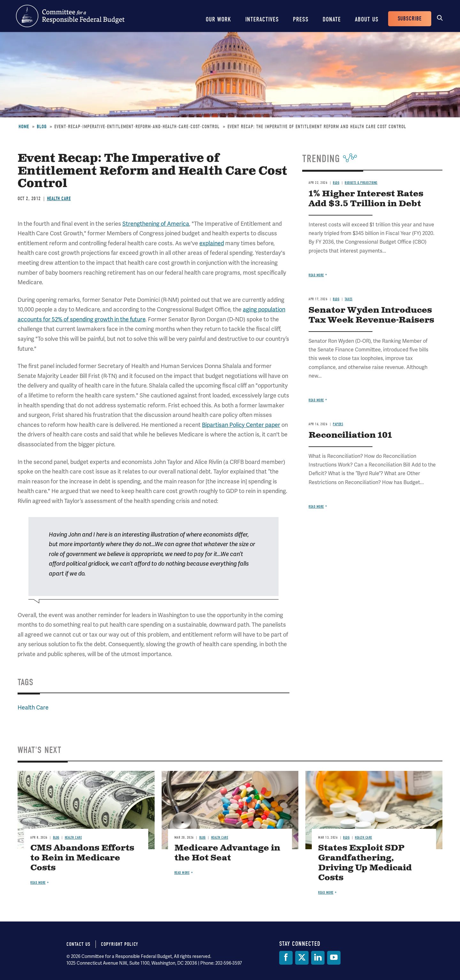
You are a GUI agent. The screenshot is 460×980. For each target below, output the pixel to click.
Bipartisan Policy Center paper (241, 425)
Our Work (218, 19)
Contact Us (78, 944)
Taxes (349, 299)
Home (24, 127)
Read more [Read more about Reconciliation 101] (316, 507)
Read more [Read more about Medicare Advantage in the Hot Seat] (182, 873)
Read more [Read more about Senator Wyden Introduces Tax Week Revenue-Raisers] (316, 400)
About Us (367, 19)
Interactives (262, 19)
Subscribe (410, 19)
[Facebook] (286, 958)
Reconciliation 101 (350, 435)
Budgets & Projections (361, 183)
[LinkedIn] (318, 958)
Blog (42, 127)
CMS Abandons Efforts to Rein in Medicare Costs (82, 858)
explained (212, 243)
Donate (332, 19)
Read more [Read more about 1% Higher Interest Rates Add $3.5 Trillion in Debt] (316, 275)
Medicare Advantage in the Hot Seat (227, 853)
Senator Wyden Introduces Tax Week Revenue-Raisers (371, 315)
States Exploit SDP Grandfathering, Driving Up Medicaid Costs (365, 863)
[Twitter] (302, 958)
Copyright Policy (120, 944)
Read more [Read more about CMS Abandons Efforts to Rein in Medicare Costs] (38, 883)
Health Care (59, 199)
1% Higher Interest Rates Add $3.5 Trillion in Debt (366, 199)
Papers (338, 424)
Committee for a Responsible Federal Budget (70, 16)
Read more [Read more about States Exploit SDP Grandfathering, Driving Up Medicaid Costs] (326, 893)
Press (301, 19)
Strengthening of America (156, 224)
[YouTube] (334, 958)
